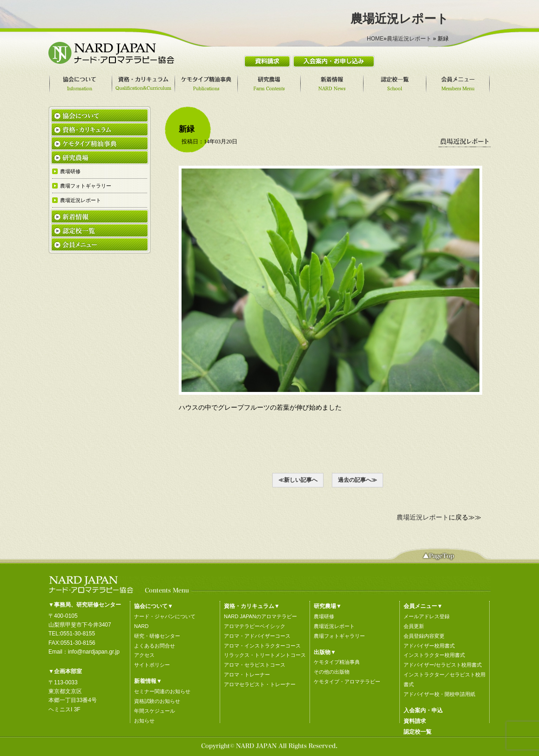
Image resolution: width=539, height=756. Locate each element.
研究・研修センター (157, 636)
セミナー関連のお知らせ (162, 691)
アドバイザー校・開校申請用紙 (439, 694)
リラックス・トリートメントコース (265, 655)
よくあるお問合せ (155, 646)
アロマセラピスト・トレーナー (260, 684)
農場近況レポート (409, 39)
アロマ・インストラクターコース (262, 646)
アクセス (144, 655)
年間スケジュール (155, 711)
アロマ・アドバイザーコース (257, 636)
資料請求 (415, 721)
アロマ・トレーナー (247, 675)
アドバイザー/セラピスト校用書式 (443, 665)
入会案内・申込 (423, 710)
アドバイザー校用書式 (429, 646)
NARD (141, 626)
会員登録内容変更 (424, 636)
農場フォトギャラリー (339, 636)
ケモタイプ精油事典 (337, 662)
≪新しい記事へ (298, 480)
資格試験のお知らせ (157, 701)
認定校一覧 (418, 732)
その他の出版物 (332, 672)
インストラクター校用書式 (434, 655)
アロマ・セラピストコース (255, 665)
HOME (375, 39)
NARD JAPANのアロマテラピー (260, 616)
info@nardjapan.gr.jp (94, 652)
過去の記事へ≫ (357, 480)
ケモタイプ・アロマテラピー (347, 682)
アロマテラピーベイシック (255, 626)
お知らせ (144, 721)
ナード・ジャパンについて (165, 616)
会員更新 (414, 626)
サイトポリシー (152, 665)
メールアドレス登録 (427, 616)
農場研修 (324, 616)
